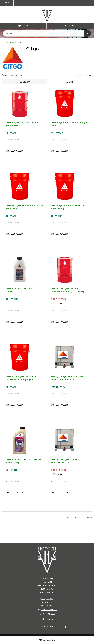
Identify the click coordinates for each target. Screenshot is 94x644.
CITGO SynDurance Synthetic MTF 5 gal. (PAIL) (69, 207)
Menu (7, 3)
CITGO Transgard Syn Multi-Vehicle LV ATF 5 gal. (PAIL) (21, 378)
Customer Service (47, 610)
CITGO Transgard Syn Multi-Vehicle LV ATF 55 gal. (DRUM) (67, 290)
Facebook (48, 620)
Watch (58, 304)
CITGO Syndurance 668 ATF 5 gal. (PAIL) (69, 124)
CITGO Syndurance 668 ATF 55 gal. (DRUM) (22, 124)
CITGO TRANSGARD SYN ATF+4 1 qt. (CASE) (24, 461)
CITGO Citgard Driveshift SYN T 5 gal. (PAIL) (24, 207)
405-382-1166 (47, 614)
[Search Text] (47, 33)
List (69, 82)
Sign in (8, 140)
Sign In (70, 26)
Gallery (25, 82)
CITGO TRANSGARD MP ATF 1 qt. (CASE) (24, 290)
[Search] (87, 33)
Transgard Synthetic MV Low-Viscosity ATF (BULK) (67, 378)
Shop (23, 26)
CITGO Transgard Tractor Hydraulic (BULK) (65, 461)
